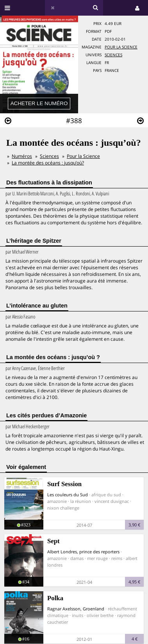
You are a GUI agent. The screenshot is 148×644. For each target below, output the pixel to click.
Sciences (113, 55)
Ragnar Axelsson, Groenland (76, 609)
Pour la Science (121, 47)
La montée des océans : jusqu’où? (48, 163)
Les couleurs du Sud (68, 495)
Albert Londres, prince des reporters (83, 552)
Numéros (22, 156)
